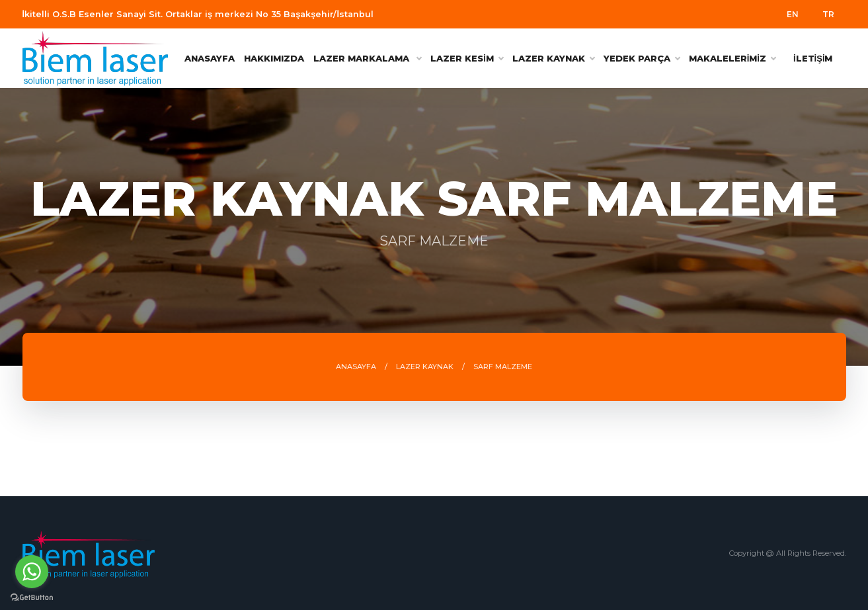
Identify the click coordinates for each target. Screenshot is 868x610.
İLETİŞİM (813, 58)
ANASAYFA (210, 58)
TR (828, 14)
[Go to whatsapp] (32, 572)
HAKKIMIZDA (274, 58)
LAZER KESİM (467, 58)
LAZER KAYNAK (553, 58)
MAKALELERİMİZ (732, 58)
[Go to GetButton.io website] (32, 597)
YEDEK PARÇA (642, 58)
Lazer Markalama (367, 58)
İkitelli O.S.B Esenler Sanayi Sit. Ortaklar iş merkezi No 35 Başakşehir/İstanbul (198, 14)
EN (793, 14)
